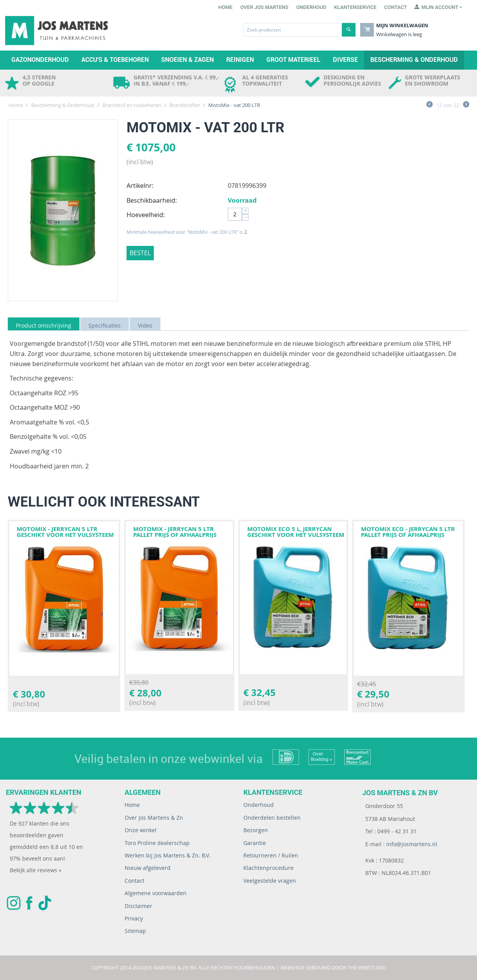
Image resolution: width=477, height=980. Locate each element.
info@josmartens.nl (412, 844)
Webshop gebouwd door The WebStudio (333, 968)
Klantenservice (355, 7)
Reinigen (240, 60)
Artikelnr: (140, 186)
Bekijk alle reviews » (36, 870)
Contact (396, 7)
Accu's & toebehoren (115, 60)
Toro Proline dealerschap (157, 843)
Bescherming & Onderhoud (414, 60)
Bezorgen (256, 830)
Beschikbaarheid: (152, 200)
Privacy (134, 918)
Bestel (140, 253)
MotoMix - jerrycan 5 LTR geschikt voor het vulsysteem (65, 532)
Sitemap (135, 931)
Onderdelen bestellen (272, 818)
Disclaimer (138, 906)
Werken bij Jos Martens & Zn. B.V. (167, 855)
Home (225, 7)
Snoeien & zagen (187, 60)
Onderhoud (311, 7)
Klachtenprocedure (268, 868)
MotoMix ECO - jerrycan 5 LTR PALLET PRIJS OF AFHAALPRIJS (408, 532)
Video (145, 325)
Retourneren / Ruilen (271, 855)
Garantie (255, 843)
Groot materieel (293, 60)
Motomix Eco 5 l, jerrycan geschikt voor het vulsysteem (296, 532)
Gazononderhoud (40, 60)
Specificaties (105, 325)
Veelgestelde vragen (270, 881)
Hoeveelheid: (146, 215)
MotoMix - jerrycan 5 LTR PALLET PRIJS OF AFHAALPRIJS (175, 532)
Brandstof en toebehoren (132, 105)
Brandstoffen (185, 105)
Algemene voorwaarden (156, 893)
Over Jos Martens (264, 7)
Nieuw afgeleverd (148, 868)
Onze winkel (141, 830)
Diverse (345, 60)
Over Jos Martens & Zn (154, 818)
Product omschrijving (44, 325)
